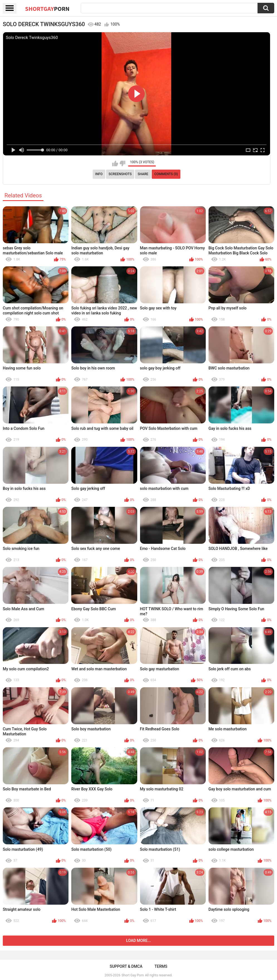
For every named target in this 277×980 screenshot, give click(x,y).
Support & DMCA (126, 966)
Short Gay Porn (133, 975)
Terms (161, 966)
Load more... (138, 941)
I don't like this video (122, 163)
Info (99, 174)
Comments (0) (166, 174)
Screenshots (120, 174)
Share (143, 174)
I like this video (115, 163)
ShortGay (47, 9)
